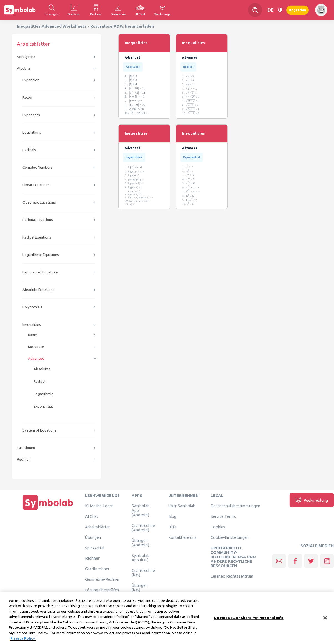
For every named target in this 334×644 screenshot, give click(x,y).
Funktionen (26, 448)
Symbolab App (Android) (141, 510)
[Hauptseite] (48, 510)
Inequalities (32, 325)
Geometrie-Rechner (102, 579)
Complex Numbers (38, 167)
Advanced (36, 358)
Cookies (218, 527)
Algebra (23, 68)
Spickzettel (95, 548)
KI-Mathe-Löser (99, 506)
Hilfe (172, 527)
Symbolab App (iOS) (141, 557)
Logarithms (32, 132)
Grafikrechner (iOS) (144, 572)
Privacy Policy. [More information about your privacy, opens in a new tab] (23, 640)
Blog (172, 516)
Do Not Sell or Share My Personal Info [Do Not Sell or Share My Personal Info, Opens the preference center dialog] (249, 619)
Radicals (29, 150)
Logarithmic (43, 394)
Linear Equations (36, 185)
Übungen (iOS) (140, 587)
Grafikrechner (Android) (144, 528)
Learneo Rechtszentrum (232, 576)
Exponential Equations (41, 272)
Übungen (93, 537)
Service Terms (223, 516)
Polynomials (32, 307)
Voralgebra (26, 57)
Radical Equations (37, 237)
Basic (32, 335)
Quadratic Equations (39, 202)
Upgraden (298, 10)
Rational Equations (38, 220)
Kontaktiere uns (183, 537)
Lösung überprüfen (102, 590)
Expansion (31, 80)
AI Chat (92, 516)
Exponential (43, 406)
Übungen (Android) (140, 542)
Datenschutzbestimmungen (235, 506)
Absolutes (42, 369)
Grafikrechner (97, 569)
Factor (28, 97)
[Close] (325, 619)
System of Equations (39, 430)
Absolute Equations (39, 290)
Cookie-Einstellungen (230, 537)
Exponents (31, 115)
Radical (39, 381)
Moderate (36, 347)
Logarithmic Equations (41, 255)
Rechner (92, 558)
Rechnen (24, 459)
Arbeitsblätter (98, 527)
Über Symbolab (182, 506)
